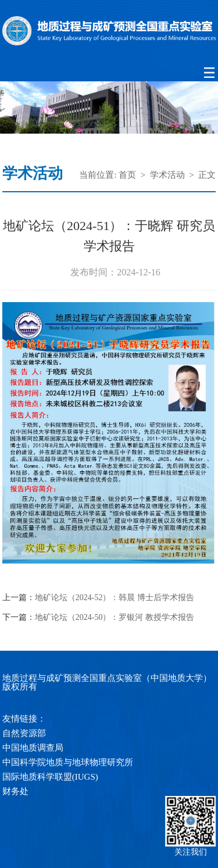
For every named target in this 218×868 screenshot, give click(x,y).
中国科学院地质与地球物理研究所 (68, 762)
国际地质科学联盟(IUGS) (50, 777)
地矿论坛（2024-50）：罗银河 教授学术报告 (115, 618)
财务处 (15, 791)
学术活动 (167, 175)
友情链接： (24, 719)
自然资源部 (24, 733)
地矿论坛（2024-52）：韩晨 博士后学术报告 (115, 598)
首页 (127, 175)
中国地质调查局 (33, 748)
